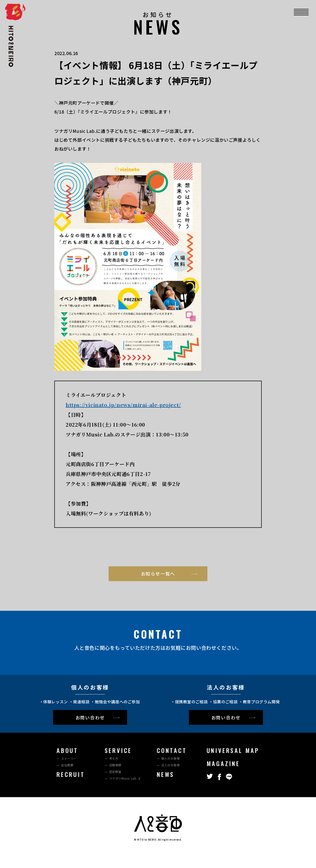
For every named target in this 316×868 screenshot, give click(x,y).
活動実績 (115, 765)
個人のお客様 (171, 758)
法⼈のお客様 (171, 765)
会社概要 (67, 765)
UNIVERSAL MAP (233, 750)
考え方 (114, 758)
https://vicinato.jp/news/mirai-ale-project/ (123, 405)
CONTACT (172, 750)
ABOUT (67, 750)
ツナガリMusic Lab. (123, 778)
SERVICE (118, 750)
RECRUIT (71, 774)
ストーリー (69, 758)
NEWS (166, 774)
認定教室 (115, 772)
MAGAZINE (223, 763)
